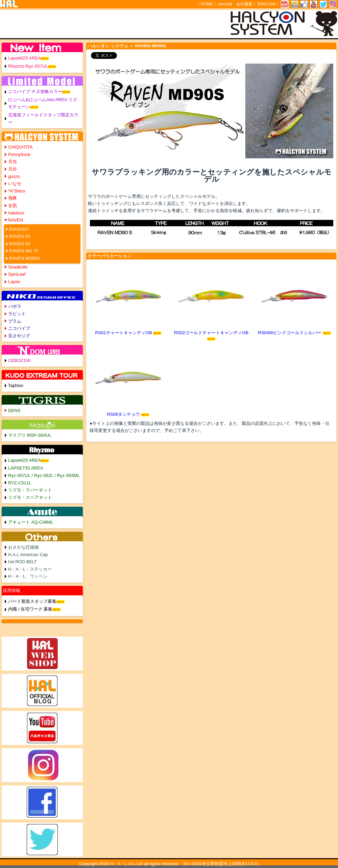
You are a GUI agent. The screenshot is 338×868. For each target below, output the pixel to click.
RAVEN (16, 220)
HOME (207, 4)
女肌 (13, 205)
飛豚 (13, 198)
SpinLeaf (17, 274)
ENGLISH (267, 4)
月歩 (13, 169)
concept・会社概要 (235, 4)
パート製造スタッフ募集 (32, 601)
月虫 (13, 162)
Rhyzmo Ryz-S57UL (28, 66)
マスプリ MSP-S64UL (30, 435)
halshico (16, 213)
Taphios (16, 385)
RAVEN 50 (20, 236)
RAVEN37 (19, 229)
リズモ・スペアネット (30, 497)
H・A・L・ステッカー (30, 569)
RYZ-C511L (20, 483)
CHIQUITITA (20, 147)
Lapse (14, 282)
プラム (15, 321)
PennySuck (19, 154)
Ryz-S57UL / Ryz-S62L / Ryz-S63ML (44, 475)
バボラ (15, 306)
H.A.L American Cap (28, 555)
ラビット (17, 314)
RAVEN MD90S (25, 258)
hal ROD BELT (22, 562)
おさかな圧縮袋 (23, 547)
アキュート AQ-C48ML (31, 522)
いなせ (15, 184)
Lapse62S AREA (25, 58)
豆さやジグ (19, 336)
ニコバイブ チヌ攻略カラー (35, 92)
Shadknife (18, 267)
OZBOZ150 (19, 360)
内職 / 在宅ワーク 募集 (30, 609)
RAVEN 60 (20, 244)
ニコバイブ (19, 328)
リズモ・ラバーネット (30, 490)
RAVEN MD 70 (24, 251)
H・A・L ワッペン (28, 576)
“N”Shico (17, 191)
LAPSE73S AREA (26, 468)
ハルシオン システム (108, 46)
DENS (14, 410)
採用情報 (11, 590)
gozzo (14, 176)
